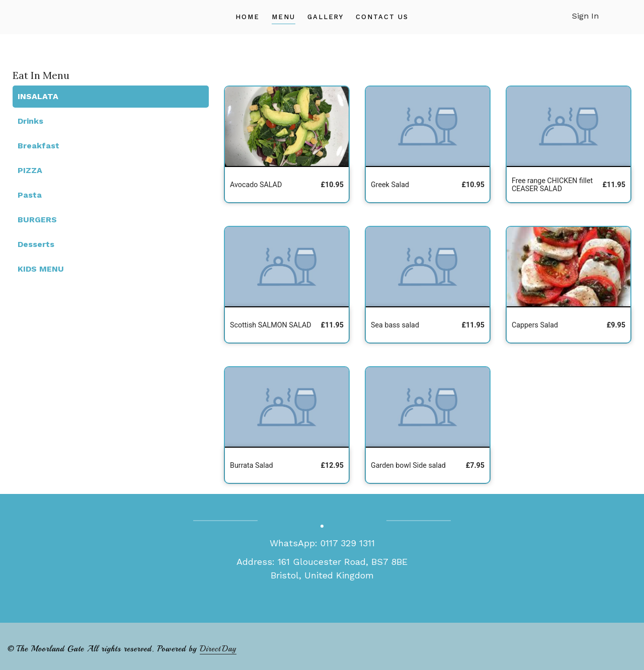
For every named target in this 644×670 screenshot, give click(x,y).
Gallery (326, 17)
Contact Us (382, 17)
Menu (284, 17)
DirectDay (218, 649)
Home (248, 17)
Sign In (585, 16)
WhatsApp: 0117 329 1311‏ (322, 543)
